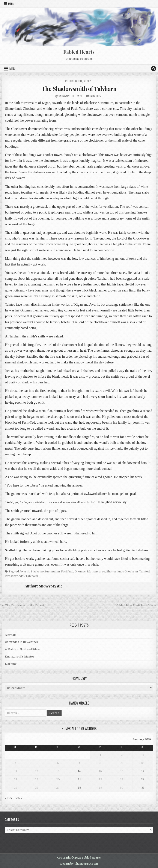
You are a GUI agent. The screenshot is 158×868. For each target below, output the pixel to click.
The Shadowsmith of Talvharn (79, 89)
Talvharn (32, 576)
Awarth (24, 571)
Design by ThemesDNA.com (79, 864)
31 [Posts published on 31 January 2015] (143, 788)
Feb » (18, 798)
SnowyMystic (66, 96)
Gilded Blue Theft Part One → (136, 605)
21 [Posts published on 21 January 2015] (79, 779)
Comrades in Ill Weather (22, 642)
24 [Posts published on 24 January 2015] (143, 779)
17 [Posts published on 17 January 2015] (143, 771)
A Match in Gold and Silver (23, 649)
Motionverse (96, 571)
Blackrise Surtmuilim (45, 571)
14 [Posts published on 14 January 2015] (79, 771)
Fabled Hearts (79, 52)
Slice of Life (76, 81)
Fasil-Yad (67, 571)
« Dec (9, 798)
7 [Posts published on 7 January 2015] (79, 763)
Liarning (11, 664)
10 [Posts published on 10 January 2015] (143, 763)
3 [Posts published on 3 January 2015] (143, 755)
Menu (11, 4)
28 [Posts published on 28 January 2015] (79, 788)
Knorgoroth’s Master (20, 657)
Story (87, 81)
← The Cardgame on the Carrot (23, 605)
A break (10, 635)
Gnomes (80, 571)
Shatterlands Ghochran (122, 571)
